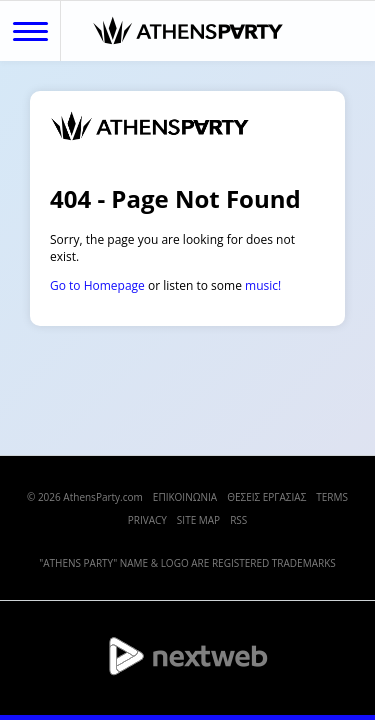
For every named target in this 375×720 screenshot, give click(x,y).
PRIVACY (147, 520)
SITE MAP (198, 520)
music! (263, 285)
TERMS (332, 497)
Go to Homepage (97, 285)
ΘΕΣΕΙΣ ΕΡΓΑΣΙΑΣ (266, 497)
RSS (238, 520)
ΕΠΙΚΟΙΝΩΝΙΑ (185, 497)
